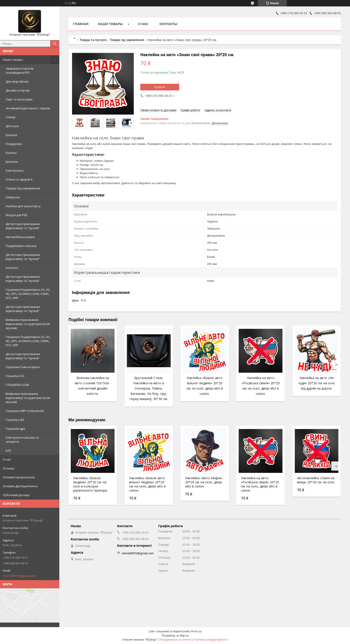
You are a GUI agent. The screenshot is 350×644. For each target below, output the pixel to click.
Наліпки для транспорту (23, 206)
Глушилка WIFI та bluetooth (25, 411)
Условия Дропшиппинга (20, 486)
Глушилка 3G (15, 376)
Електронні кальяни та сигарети (22, 440)
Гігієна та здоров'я (19, 179)
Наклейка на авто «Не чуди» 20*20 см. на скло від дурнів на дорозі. (317, 383)
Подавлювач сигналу (21, 246)
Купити (160, 87)
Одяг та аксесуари (19, 99)
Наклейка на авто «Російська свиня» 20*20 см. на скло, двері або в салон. (260, 484)
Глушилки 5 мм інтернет (23, 367)
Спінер (11, 117)
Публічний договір (16, 495)
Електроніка (15, 170)
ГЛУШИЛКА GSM (17, 385)
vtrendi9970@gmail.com (19, 576)
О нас (7, 459)
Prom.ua (196, 631)
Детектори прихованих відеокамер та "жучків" (23, 226)
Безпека (12, 268)
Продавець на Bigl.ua (175, 636)
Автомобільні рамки (20, 237)
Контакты (168, 24)
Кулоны (11, 153)
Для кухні (12, 126)
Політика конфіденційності (211, 640)
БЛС (9, 450)
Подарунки (14, 144)
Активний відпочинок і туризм (28, 108)
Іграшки (11, 135)
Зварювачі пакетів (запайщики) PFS (20, 71)
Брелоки (12, 162)
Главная (81, 24)
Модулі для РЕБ (17, 215)
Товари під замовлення (23, 188)
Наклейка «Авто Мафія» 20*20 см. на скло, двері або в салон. (204, 482)
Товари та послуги (93, 40)
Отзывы (9, 468)
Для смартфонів (17, 81)
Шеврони (13, 197)
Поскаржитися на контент (175, 640)
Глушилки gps (16, 429)
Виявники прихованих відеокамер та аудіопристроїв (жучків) (28, 324)
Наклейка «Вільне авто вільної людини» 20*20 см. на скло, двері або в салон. (147, 484)
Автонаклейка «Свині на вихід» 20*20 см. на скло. (316, 480)
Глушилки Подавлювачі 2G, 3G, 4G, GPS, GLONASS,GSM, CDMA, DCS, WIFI (28, 294)
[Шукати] (55, 44)
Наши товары (13, 60)
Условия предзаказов (19, 477)
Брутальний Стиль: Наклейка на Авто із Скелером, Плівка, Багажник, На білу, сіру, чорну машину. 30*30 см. (149, 388)
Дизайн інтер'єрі (18, 90)
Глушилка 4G (15, 420)
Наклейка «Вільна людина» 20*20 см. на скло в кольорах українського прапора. (90, 484)
